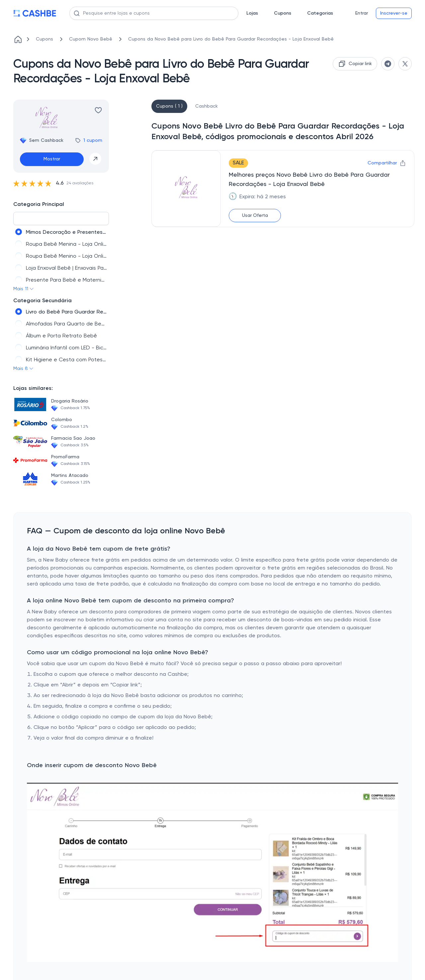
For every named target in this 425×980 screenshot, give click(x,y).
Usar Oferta (255, 216)
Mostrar (52, 159)
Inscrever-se (394, 13)
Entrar (362, 13)
